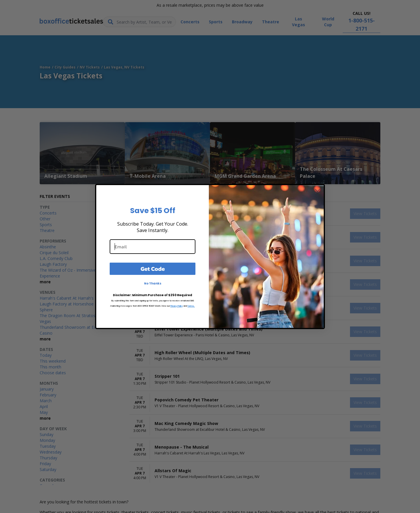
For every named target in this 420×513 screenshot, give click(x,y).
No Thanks (153, 283)
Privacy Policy (177, 306)
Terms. (191, 306)
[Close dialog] (317, 191)
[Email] (153, 247)
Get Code (153, 269)
